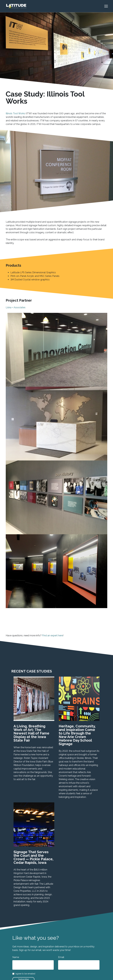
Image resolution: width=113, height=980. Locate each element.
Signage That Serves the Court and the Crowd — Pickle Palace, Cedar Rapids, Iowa (33, 857)
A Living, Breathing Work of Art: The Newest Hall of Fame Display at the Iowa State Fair (31, 733)
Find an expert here (52, 635)
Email (61, 957)
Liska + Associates (16, 307)
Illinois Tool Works (15, 113)
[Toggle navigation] (108, 6)
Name (16, 957)
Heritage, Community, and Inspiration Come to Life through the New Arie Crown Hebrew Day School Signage (77, 735)
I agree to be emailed (25, 974)
